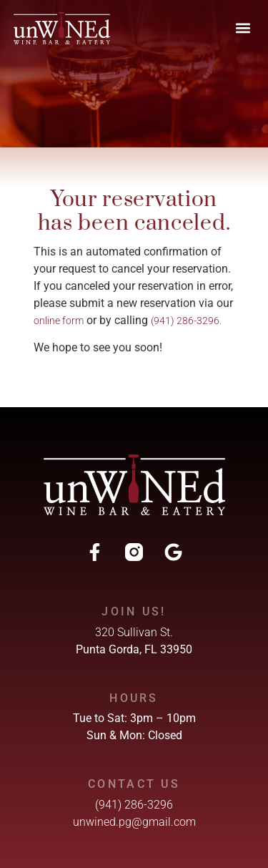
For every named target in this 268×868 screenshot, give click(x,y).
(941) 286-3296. (186, 321)
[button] (243, 28)
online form (59, 321)
